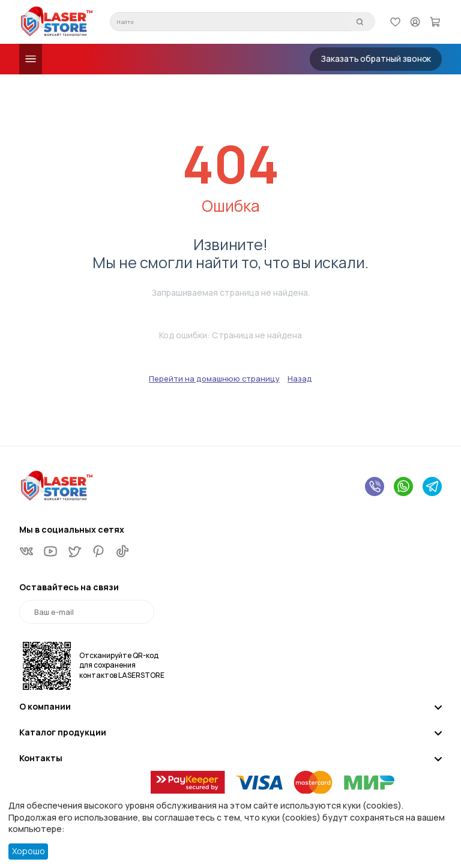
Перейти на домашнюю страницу (214, 379)
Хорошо (29, 851)
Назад (300, 379)
